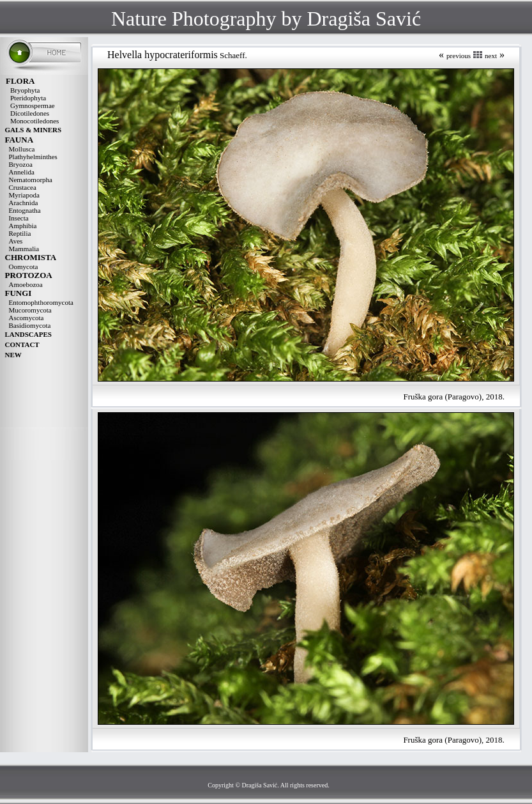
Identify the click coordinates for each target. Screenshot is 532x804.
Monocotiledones (34, 121)
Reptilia (20, 233)
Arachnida (24, 203)
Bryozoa (21, 164)
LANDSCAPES (28, 334)
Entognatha (25, 210)
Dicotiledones (30, 113)
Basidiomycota (30, 325)
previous (459, 56)
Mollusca (22, 149)
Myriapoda (24, 195)
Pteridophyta (28, 98)
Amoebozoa (26, 284)
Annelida (22, 172)
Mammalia (24, 249)
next (491, 56)
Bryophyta (25, 90)
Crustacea (23, 187)
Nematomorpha (31, 180)
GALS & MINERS (34, 130)
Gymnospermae (33, 105)
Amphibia (23, 226)
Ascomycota (27, 318)
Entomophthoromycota (41, 302)
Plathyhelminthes (33, 157)
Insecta (19, 218)
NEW (13, 355)
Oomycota (24, 267)
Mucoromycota (30, 310)
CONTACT (22, 344)
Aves (16, 241)
